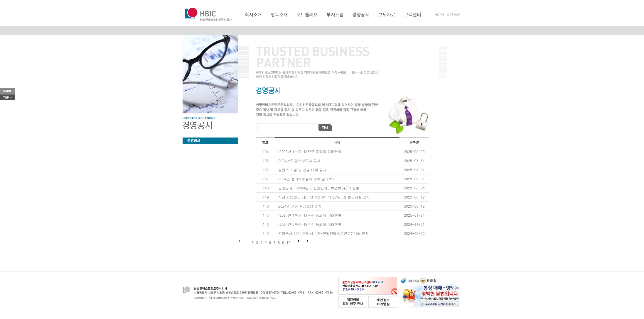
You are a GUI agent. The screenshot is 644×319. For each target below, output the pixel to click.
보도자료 (387, 14)
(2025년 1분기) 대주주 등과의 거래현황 (310, 151)
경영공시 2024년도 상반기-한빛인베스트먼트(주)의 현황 (323, 233)
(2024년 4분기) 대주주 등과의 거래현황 (310, 215)
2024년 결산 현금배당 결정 (300, 206)
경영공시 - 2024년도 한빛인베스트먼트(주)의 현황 (319, 188)
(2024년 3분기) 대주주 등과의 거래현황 (310, 224)
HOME (439, 14)
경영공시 (361, 14)
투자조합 (335, 14)
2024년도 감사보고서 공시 (299, 161)
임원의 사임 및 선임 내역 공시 (302, 170)
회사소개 (253, 14)
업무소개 (279, 14)
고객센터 (412, 14)
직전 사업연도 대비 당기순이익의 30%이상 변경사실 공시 (324, 197)
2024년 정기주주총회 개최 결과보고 (307, 179)
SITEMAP (454, 14)
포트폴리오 (307, 14)
